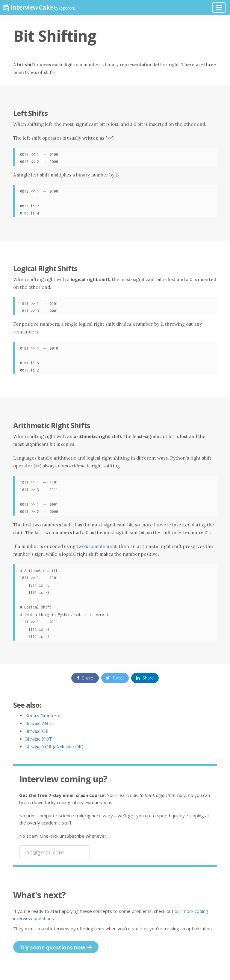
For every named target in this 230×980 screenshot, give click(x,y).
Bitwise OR (37, 731)
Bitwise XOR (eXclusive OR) (54, 747)
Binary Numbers (43, 716)
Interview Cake (43, 7)
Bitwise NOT (39, 739)
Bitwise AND (38, 723)
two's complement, (98, 546)
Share (85, 678)
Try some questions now (56, 948)
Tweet (115, 678)
